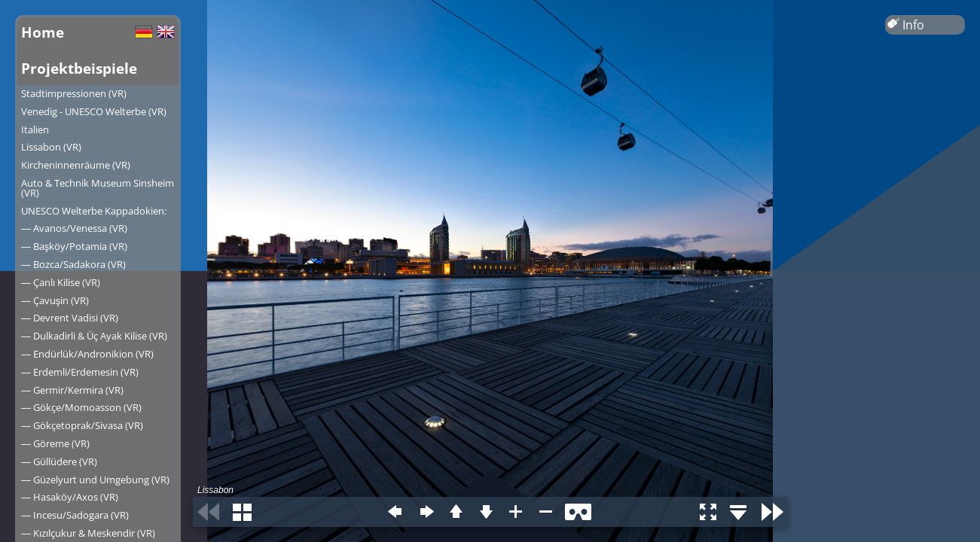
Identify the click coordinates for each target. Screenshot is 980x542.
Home (43, 32)
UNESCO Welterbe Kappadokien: (94, 211)
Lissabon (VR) (51, 147)
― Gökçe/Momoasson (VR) (81, 407)
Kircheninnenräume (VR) (76, 165)
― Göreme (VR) (55, 443)
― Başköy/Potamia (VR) (74, 246)
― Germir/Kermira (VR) (72, 390)
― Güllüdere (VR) (59, 461)
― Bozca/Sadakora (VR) (73, 264)
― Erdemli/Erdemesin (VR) (80, 372)
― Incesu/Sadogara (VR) (75, 515)
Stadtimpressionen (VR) (74, 93)
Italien (35, 129)
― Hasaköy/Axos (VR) (70, 497)
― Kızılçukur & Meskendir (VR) (88, 533)
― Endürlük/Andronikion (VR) (87, 354)
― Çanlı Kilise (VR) (61, 282)
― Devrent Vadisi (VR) (70, 318)
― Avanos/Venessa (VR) (74, 228)
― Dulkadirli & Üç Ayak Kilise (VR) (94, 336)
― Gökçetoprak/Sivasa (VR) (82, 425)
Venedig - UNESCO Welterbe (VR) (94, 111)
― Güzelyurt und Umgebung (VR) (95, 480)
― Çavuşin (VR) (55, 300)
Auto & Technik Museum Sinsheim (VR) (98, 188)
